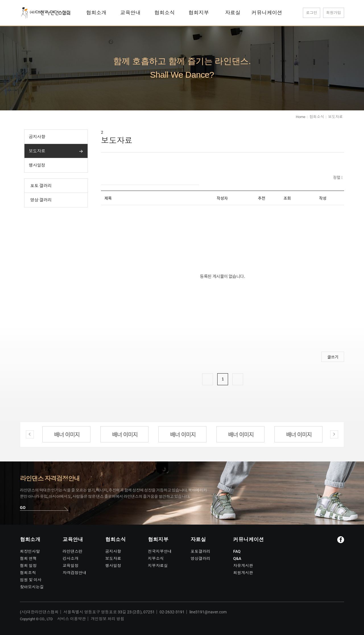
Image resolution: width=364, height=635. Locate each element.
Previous (30, 434)
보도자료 (37, 151)
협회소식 (317, 117)
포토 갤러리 (41, 186)
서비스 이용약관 (72, 619)
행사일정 (37, 165)
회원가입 (334, 13)
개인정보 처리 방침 (107, 619)
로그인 (312, 13)
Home (300, 117)
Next (334, 434)
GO (23, 508)
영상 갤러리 (41, 200)
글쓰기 (333, 357)
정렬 (337, 177)
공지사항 (37, 137)
